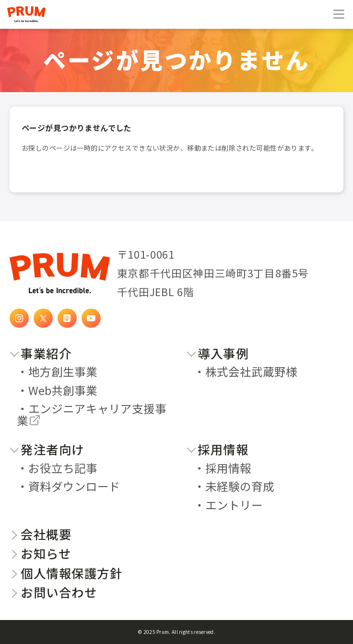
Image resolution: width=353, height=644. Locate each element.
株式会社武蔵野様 (251, 371)
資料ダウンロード (74, 486)
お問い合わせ (53, 592)
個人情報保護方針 (66, 573)
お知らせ (40, 553)
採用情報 (218, 449)
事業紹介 (41, 353)
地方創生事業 (63, 371)
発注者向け (47, 449)
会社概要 (41, 534)
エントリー (234, 505)
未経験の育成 (240, 486)
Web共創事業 (63, 390)
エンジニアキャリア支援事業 (92, 414)
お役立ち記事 (63, 468)
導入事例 (218, 353)
